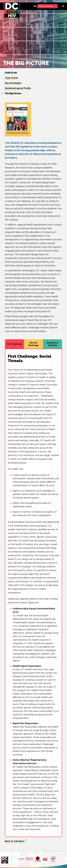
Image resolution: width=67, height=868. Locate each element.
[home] (11, 10)
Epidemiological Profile (18, 88)
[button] (63, 6)
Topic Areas (11, 78)
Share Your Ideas (46, 6)
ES (35, 6)
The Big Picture (13, 93)
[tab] (14, 344)
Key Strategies (13, 83)
